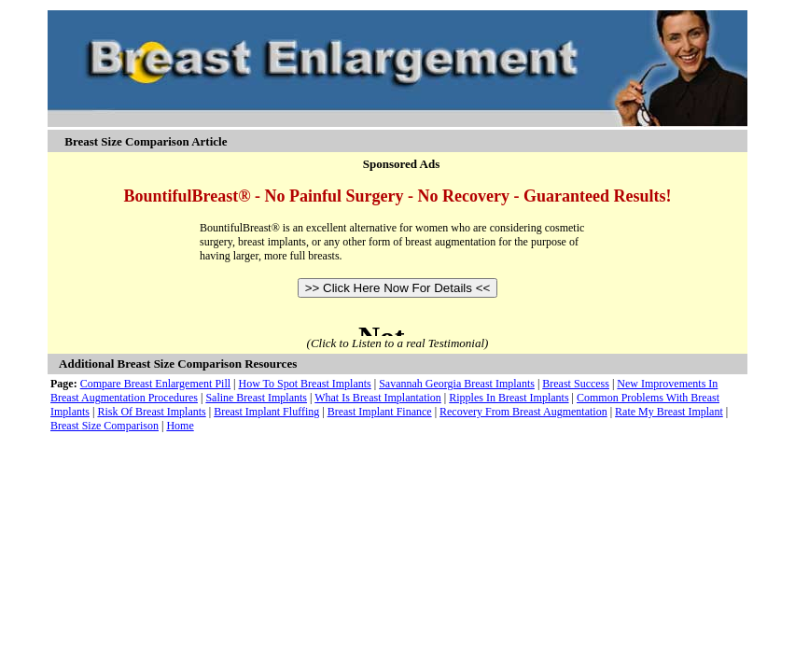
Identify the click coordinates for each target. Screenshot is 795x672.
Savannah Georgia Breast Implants (457, 384)
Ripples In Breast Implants (509, 398)
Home (180, 426)
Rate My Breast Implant (669, 412)
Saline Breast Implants (256, 398)
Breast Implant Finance (380, 412)
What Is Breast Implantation (378, 398)
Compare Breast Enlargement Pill (155, 384)
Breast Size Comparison (105, 426)
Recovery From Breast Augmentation (523, 412)
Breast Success (576, 384)
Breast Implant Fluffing (266, 412)
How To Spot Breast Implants (304, 384)
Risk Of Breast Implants (151, 412)
